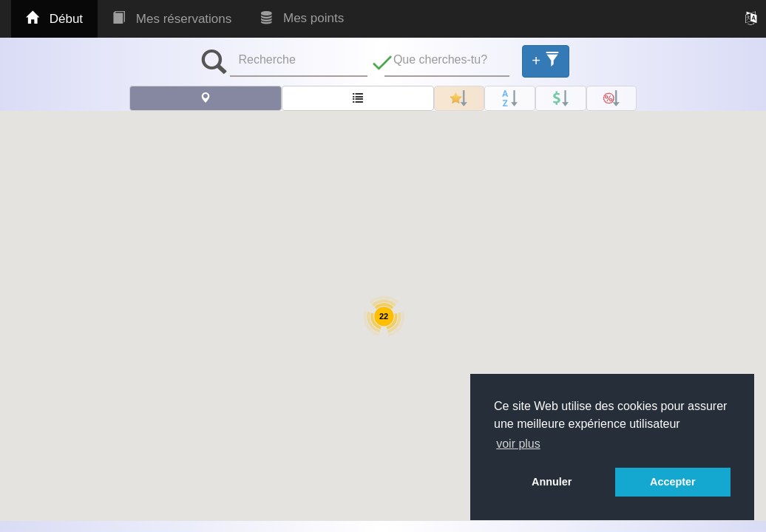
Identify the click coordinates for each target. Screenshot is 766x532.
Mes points (302, 18)
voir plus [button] (518, 444)
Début (54, 19)
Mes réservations (172, 19)
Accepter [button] (673, 482)
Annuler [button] (552, 482)
